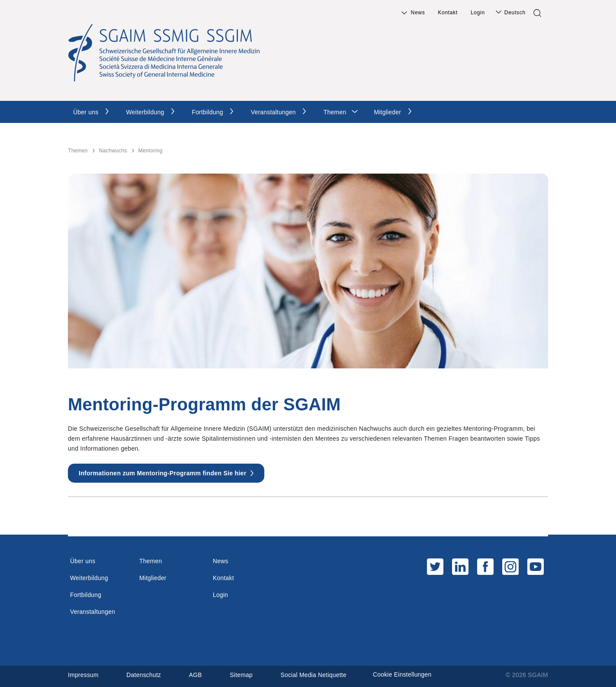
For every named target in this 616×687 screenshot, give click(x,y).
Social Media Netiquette (316, 675)
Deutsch (515, 13)
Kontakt (448, 13)
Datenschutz (144, 675)
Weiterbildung (145, 112)
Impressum (83, 675)
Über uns (86, 112)
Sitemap (242, 675)
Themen (335, 112)
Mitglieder (387, 112)
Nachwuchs (113, 151)
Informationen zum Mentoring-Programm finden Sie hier (162, 473)
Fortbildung (207, 112)
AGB (196, 675)
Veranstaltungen (273, 112)
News (418, 13)
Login (478, 13)
